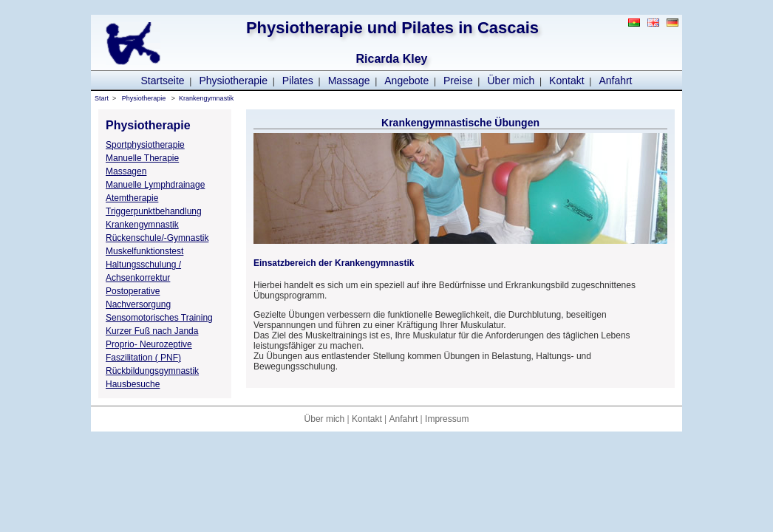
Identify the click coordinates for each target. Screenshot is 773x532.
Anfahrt (615, 81)
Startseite (162, 81)
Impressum (447, 419)
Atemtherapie (132, 198)
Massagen (126, 171)
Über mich (511, 81)
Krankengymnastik (206, 98)
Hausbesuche (133, 384)
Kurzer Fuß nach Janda (152, 331)
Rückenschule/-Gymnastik (157, 238)
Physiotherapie (233, 81)
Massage (349, 81)
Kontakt (566, 81)
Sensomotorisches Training (159, 318)
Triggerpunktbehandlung (154, 211)
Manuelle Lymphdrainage (155, 185)
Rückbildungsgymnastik (152, 371)
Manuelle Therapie (142, 158)
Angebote (406, 81)
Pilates (298, 81)
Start (102, 98)
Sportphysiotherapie (145, 145)
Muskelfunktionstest (144, 251)
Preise (458, 81)
